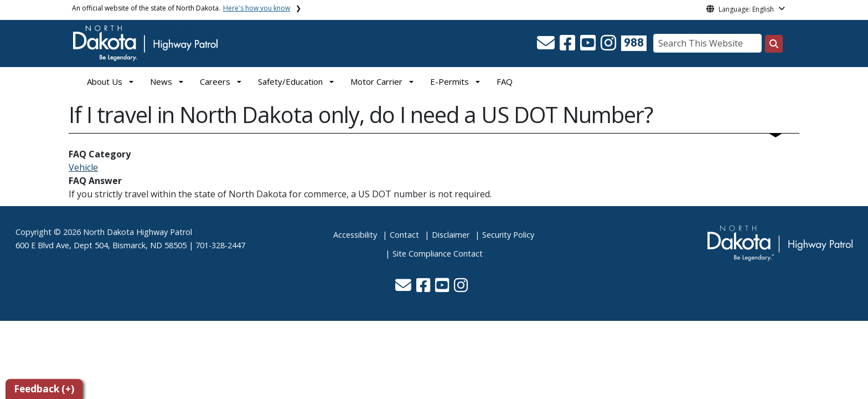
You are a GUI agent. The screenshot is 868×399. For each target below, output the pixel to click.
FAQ (505, 81)
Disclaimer (451, 235)
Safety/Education (290, 81)
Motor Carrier (376, 81)
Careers (215, 81)
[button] (547, 46)
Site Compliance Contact (438, 254)
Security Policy (508, 235)
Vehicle (83, 167)
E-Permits (449, 81)
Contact (404, 235)
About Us (105, 81)
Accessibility (355, 235)
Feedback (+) (44, 389)
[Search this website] (774, 44)
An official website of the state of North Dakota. (181, 8)
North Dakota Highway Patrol (138, 232)
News (161, 81)
